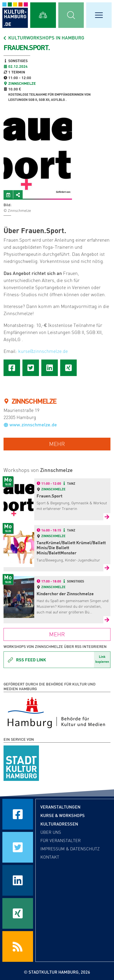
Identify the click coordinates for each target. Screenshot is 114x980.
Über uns (51, 832)
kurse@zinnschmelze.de (43, 351)
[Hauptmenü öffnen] (99, 15)
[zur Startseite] (15, 15)
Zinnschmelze (22, 83)
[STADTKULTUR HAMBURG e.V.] (21, 762)
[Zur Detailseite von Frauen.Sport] (107, 517)
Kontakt (50, 857)
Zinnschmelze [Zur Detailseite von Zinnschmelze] (53, 489)
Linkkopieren (102, 659)
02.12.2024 (18, 66)
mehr (57, 444)
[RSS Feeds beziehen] (18, 946)
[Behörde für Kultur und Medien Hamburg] (56, 712)
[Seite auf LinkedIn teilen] (50, 368)
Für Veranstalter (61, 841)
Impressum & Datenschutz (70, 849)
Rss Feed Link (27, 660)
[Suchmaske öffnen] (71, 15)
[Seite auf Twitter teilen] (31, 368)
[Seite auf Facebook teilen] (12, 368)
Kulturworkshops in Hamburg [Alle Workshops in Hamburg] (43, 38)
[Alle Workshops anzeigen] (43, 15)
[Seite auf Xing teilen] (68, 368)
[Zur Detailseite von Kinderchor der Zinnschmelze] (107, 620)
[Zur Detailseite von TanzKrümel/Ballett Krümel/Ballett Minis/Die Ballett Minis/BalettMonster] (107, 568)
